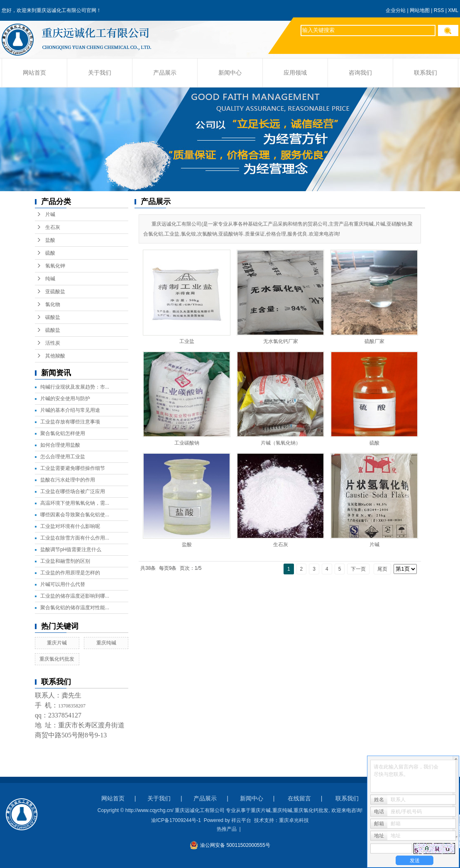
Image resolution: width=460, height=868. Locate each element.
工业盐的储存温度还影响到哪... (75, 596)
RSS (439, 10)
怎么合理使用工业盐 (63, 457)
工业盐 (187, 341)
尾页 (382, 569)
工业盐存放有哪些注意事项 (70, 422)
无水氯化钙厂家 (281, 341)
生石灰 (53, 227)
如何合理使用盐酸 (60, 445)
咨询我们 (360, 73)
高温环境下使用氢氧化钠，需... (75, 503)
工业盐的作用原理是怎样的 (70, 573)
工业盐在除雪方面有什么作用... (75, 538)
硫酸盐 (53, 330)
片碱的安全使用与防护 (65, 399)
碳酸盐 (53, 317)
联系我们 (426, 73)
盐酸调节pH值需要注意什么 (71, 549)
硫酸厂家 (374, 341)
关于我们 (100, 73)
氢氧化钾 (55, 266)
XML (453, 10)
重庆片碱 (57, 643)
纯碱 (50, 279)
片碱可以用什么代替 (63, 584)
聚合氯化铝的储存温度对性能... (75, 608)
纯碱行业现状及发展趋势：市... (75, 387)
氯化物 (53, 304)
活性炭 (53, 343)
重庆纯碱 (106, 643)
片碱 (50, 214)
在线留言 (299, 798)
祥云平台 (241, 820)
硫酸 (50, 253)
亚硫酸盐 (55, 292)
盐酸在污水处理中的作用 (68, 480)
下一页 (358, 569)
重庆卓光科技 (294, 820)
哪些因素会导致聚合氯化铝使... (75, 515)
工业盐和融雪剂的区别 (65, 561)
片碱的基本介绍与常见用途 (70, 410)
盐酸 (50, 240)
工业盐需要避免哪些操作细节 (73, 468)
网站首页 (34, 73)
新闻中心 (230, 73)
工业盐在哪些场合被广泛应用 (73, 491)
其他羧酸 (55, 356)
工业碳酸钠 (187, 443)
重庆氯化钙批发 (57, 659)
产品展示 (165, 73)
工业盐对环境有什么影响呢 (70, 526)
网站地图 (420, 10)
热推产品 (227, 829)
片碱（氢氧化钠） (281, 443)
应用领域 (295, 73)
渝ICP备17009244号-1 (176, 820)
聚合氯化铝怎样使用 (63, 433)
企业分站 (396, 10)
